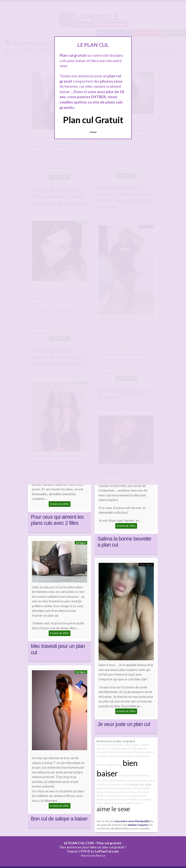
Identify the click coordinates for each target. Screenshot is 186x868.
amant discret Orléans (110, 745)
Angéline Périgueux (135, 752)
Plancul (101, 856)
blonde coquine (121, 748)
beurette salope (132, 780)
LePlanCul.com (107, 851)
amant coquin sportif (136, 745)
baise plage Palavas (139, 788)
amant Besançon (119, 799)
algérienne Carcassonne (112, 788)
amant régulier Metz (109, 765)
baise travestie (106, 792)
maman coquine (138, 825)
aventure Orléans (126, 792)
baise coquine (105, 803)
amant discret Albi (118, 784)
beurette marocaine (109, 780)
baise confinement (138, 756)
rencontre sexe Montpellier (132, 821)
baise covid (115, 752)
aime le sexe (113, 809)
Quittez (93, 132)
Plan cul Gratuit (93, 120)
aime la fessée (115, 796)
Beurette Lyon (118, 756)
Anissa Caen (104, 748)
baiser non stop (140, 784)
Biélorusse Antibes (141, 799)
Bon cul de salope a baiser (59, 819)
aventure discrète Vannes (134, 775)
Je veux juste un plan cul (124, 724)
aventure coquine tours (128, 803)
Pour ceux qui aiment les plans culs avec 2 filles (57, 520)
